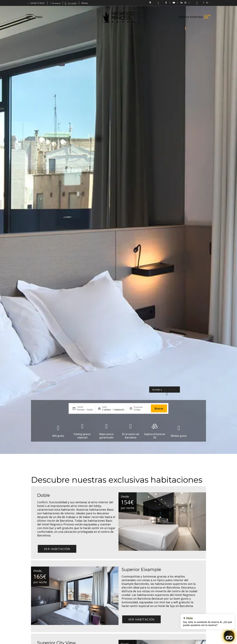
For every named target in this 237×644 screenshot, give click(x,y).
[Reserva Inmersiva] (207, 17)
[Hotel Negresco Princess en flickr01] (178, 3)
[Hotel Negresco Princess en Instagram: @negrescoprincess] (185, 3)
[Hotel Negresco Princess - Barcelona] (189, 3)
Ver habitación (57, 549)
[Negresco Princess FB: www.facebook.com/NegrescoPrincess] (166, 3)
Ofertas (85, 3)
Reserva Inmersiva (191, 17)
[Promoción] (141, 410)
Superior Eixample (141, 569)
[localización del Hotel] (150, 3)
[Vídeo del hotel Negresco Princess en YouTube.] (174, 3)
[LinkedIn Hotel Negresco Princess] (182, 3)
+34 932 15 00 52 (37, 3)
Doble (44, 495)
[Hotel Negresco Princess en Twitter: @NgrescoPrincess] (170, 3)
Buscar (159, 409)
